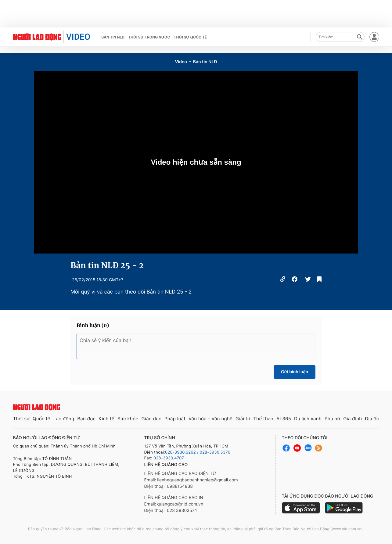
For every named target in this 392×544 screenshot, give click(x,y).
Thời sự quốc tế (191, 37)
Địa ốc (372, 419)
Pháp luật (175, 419)
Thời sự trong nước (149, 37)
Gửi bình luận (295, 372)
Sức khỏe (128, 419)
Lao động (64, 419)
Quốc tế (41, 419)
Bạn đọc (86, 419)
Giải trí (243, 419)
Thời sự (22, 419)
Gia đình (352, 419)
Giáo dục (151, 419)
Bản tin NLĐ (113, 37)
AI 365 (284, 419)
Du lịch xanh (308, 419)
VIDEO (78, 37)
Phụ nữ (332, 419)
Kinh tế (106, 419)
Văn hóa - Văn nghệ (210, 419)
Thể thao (263, 419)
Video (181, 62)
